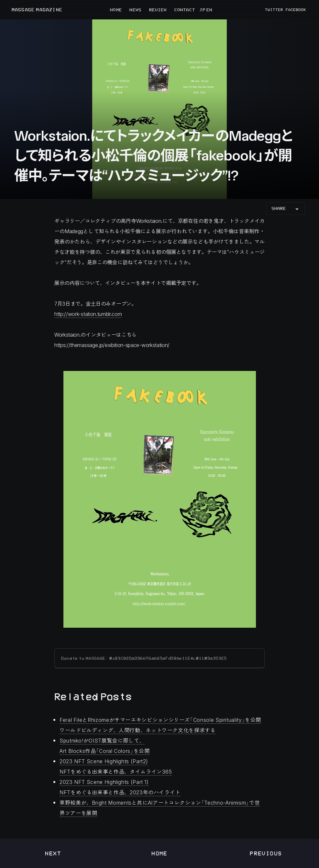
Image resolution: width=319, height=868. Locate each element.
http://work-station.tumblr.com (88, 314)
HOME (116, 10)
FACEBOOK (296, 10)
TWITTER (274, 10)
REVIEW (158, 10)
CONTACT (185, 10)
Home (159, 853)
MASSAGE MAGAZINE (37, 10)
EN (209, 10)
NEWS (135, 10)
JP (202, 10)
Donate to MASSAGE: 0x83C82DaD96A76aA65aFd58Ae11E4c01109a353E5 (144, 658)
